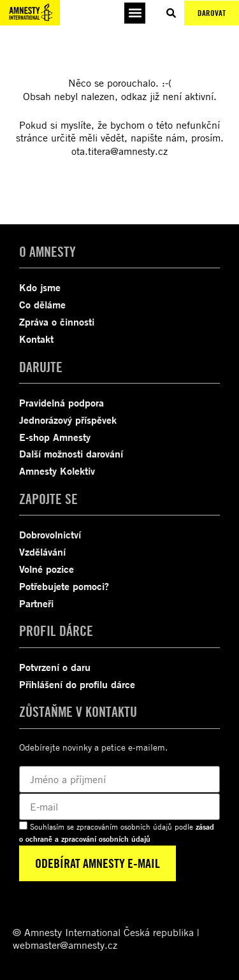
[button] (135, 13)
